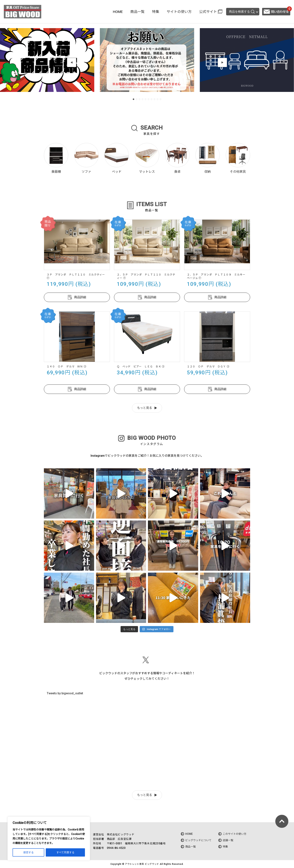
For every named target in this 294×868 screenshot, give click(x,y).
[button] (72, 62)
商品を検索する (242, 12)
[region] (49, 839)
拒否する (28, 852)
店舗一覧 (228, 840)
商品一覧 (137, 12)
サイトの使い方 (179, 12)
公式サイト (208, 12)
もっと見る (145, 408)
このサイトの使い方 (235, 834)
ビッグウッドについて (198, 840)
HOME (118, 12)
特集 (156, 12)
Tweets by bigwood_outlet (65, 693)
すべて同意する (65, 852)
